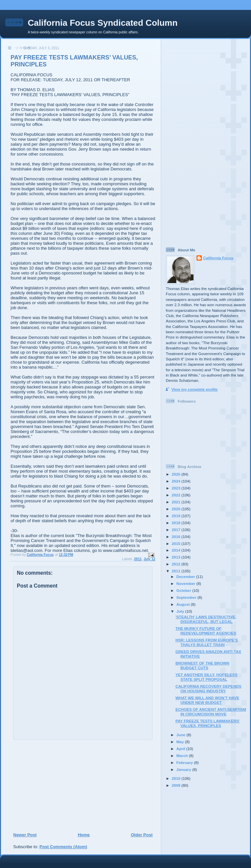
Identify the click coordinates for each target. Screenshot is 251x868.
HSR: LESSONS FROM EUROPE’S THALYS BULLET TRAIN (207, 642)
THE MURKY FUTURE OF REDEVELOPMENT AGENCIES (206, 631)
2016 (177, 537)
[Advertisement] (53, 786)
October (184, 590)
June (181, 735)
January (184, 769)
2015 (177, 543)
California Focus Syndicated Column (103, 23)
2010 (177, 778)
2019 (177, 516)
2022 (177, 495)
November (186, 583)
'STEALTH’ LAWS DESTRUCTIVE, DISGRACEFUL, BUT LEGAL (206, 619)
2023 (177, 488)
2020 (177, 509)
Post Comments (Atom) (63, 847)
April (181, 749)
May (181, 742)
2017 (177, 530)
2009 (177, 785)
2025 (177, 474)
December (186, 577)
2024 (177, 481)
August (184, 604)
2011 (138, 559)
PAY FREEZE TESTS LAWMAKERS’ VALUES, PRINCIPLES (208, 723)
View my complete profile (195, 389)
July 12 (149, 559)
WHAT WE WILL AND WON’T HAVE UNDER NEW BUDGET (207, 700)
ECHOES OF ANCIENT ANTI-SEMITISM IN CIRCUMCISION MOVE (211, 712)
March (183, 756)
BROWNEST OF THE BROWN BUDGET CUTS (202, 665)
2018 (177, 523)
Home (84, 835)
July (181, 611)
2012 (177, 564)
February (185, 762)
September (187, 597)
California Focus (218, 258)
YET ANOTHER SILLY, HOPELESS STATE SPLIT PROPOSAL (206, 677)
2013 (177, 557)
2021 (177, 502)
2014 (177, 550)
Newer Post (25, 835)
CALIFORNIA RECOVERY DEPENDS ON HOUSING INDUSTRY (208, 688)
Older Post (142, 835)
